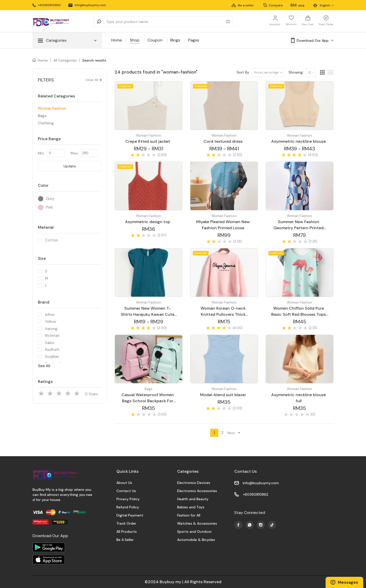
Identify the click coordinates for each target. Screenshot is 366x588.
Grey (50, 199)
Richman (52, 336)
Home (117, 40)
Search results (94, 60)
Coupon (155, 40)
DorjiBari (52, 357)
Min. (41, 153)
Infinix (50, 315)
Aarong (51, 329)
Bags (42, 116)
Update (70, 166)
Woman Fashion (52, 108)
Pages (194, 40)
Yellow (50, 322)
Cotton (51, 240)
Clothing (46, 123)
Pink (49, 207)
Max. (75, 153)
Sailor (50, 343)
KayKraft (52, 350)
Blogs (175, 40)
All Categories (65, 60)
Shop (135, 40)
